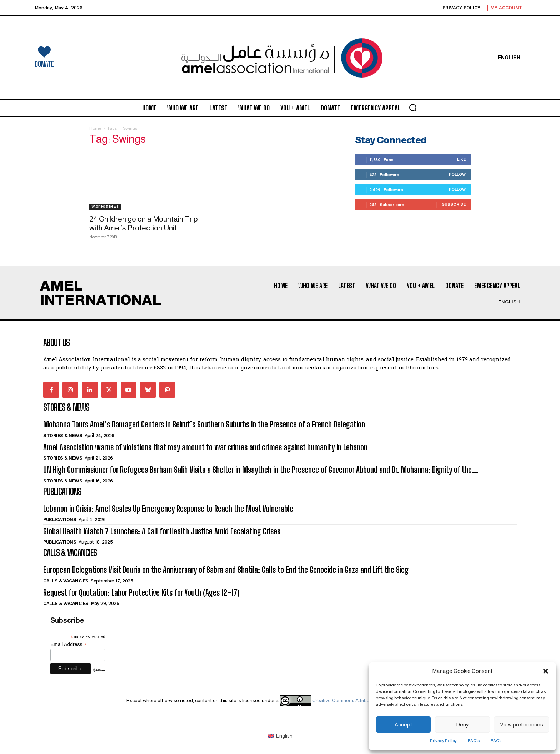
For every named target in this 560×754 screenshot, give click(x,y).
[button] (546, 671)
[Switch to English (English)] (280, 736)
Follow (457, 174)
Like (461, 159)
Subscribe (454, 204)
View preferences (522, 725)
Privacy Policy (443, 741)
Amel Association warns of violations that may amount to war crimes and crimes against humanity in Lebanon (205, 447)
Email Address (69, 644)
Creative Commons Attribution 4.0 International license (356, 700)
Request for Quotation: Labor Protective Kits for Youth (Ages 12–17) (141, 593)
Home (95, 128)
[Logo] (280, 58)
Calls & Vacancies (66, 581)
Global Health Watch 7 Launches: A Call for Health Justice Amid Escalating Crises (162, 531)
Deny (462, 725)
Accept (404, 725)
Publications (60, 519)
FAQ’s (474, 741)
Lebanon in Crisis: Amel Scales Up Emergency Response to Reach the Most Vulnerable (168, 509)
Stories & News (105, 206)
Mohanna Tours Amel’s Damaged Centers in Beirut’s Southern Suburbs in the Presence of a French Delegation (204, 424)
